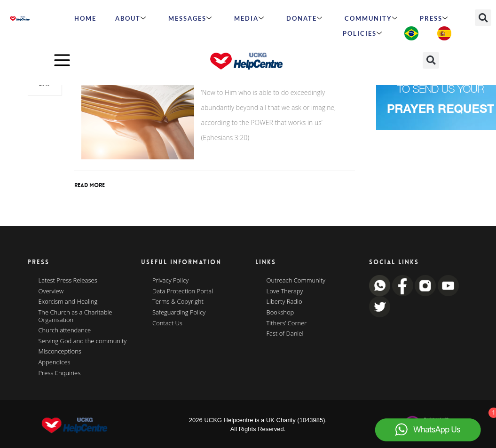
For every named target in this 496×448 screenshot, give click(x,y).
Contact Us (167, 323)
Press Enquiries (60, 373)
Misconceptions (60, 352)
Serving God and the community (83, 341)
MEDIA (249, 18)
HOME (85, 18)
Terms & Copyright (178, 302)
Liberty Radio (284, 302)
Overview (51, 291)
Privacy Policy (170, 281)
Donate (305, 18)
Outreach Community (296, 281)
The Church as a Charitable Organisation (75, 316)
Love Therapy (285, 291)
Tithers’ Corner (287, 323)
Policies (363, 33)
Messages (190, 18)
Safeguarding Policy (179, 313)
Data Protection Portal (183, 291)
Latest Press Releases (68, 281)
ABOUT (131, 18)
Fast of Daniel (285, 334)
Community (371, 18)
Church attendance (65, 330)
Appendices (55, 362)
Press (434, 18)
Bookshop (280, 313)
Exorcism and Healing (68, 302)
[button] (483, 18)
